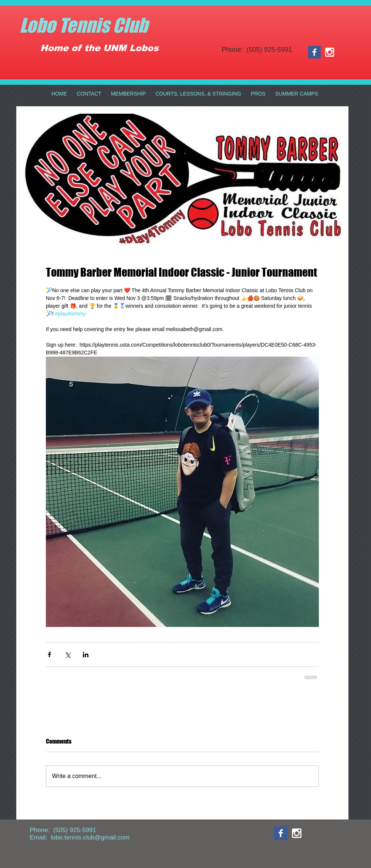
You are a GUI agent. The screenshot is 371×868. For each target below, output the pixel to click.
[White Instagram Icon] (330, 52)
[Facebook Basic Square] (314, 52)
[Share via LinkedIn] (86, 655)
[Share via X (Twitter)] (68, 655)
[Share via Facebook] (49, 655)
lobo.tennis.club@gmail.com (90, 837)
